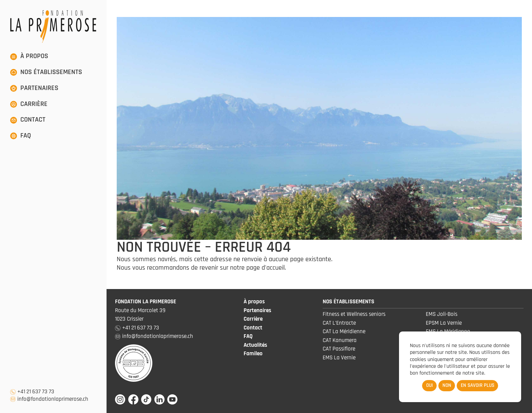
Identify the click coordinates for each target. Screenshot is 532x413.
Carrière (253, 319)
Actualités (255, 345)
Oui (430, 385)
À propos (254, 302)
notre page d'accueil (257, 268)
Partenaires (257, 310)
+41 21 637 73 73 (36, 392)
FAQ (248, 336)
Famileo (253, 354)
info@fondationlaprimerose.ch (53, 399)
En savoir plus (478, 385)
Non (447, 385)
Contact (253, 328)
